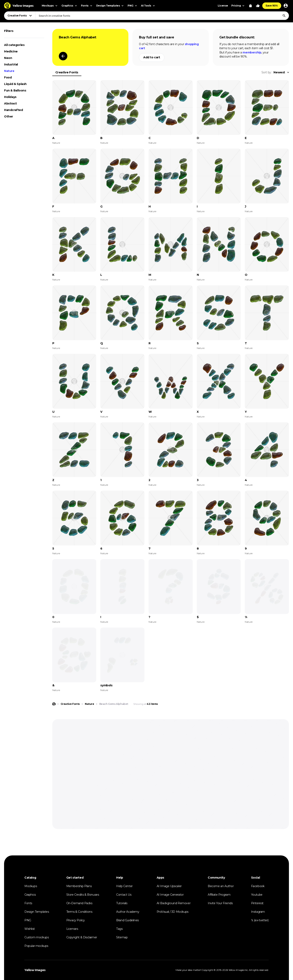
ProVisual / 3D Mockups (173, 912)
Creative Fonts (67, 72)
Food (8, 77)
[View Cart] (250, 6)
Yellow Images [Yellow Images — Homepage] (35, 970)
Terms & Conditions (79, 912)
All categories (14, 45)
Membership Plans (79, 886)
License (223, 6)
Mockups (31, 886)
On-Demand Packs (79, 903)
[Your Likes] (258, 6)
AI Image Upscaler (169, 886)
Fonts (28, 903)
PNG (28, 920)
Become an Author (221, 886)
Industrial (11, 64)
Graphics (30, 895)
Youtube (257, 895)
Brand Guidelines (127, 920)
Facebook (258, 886)
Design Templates (37, 912)
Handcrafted (14, 110)
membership (252, 52)
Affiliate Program (219, 895)
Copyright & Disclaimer (82, 937)
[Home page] (54, 704)
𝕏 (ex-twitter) (260, 920)
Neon (8, 58)
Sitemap (122, 937)
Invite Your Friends (220, 903)
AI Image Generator (170, 895)
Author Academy (128, 912)
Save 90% (272, 6)
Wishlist (30, 929)
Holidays (10, 97)
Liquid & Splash (15, 84)
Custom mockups (37, 937)
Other (9, 116)
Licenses (72, 929)
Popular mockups (36, 946)
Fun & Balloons (15, 90)
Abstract (10, 103)
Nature (9, 71)
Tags (119, 929)
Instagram (258, 912)
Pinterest (257, 903)
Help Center (124, 886)
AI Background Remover (174, 903)
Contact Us (124, 895)
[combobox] (162, 16)
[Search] (284, 16)
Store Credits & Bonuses (83, 895)
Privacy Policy (76, 920)
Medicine (11, 51)
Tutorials (122, 903)
